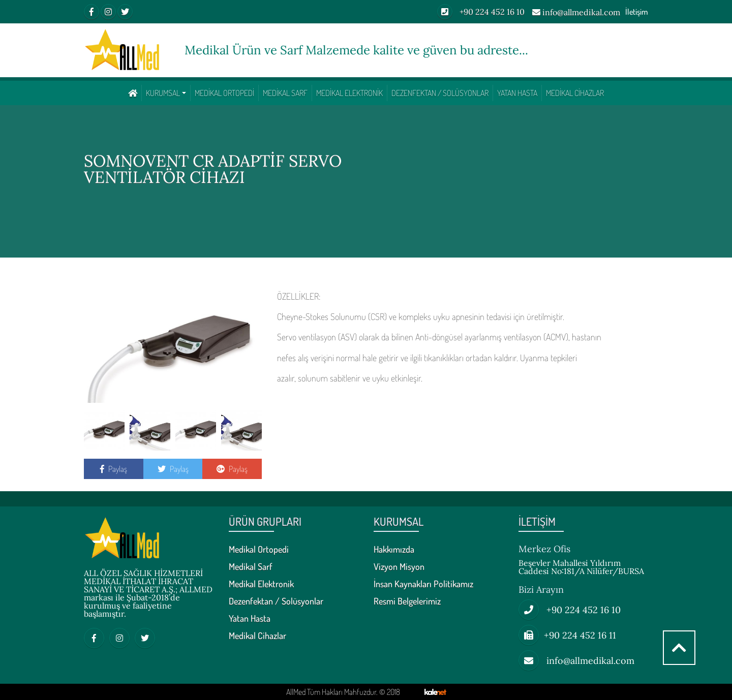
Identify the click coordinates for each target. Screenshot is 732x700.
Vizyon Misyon (399, 567)
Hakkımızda (394, 550)
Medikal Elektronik (349, 93)
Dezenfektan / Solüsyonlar (440, 93)
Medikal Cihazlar (575, 93)
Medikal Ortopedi (224, 93)
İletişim (637, 12)
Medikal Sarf (285, 93)
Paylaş (114, 469)
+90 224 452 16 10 (481, 12)
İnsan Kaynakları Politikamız (423, 584)
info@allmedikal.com (576, 13)
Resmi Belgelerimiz (407, 601)
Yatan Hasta (517, 93)
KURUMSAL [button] (163, 93)
